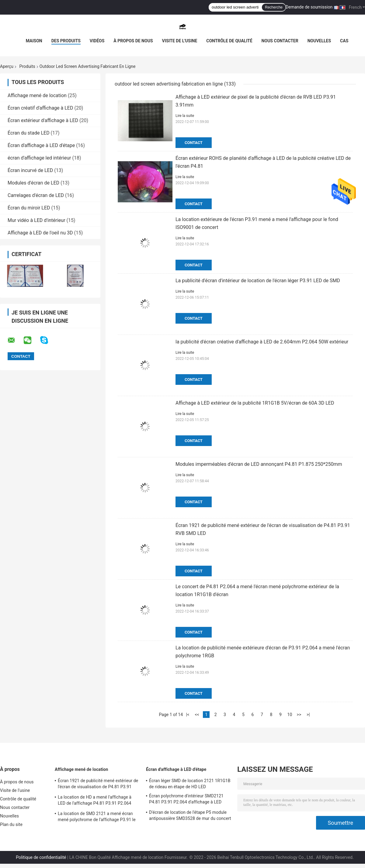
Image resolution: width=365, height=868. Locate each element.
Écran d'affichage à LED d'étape (41, 145)
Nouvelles (319, 41)
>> (299, 715)
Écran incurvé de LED (30, 170)
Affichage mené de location (37, 95)
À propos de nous (133, 41)
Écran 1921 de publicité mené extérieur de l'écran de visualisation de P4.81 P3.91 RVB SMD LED (98, 785)
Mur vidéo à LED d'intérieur (36, 220)
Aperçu (7, 66)
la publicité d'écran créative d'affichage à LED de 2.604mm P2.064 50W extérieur (262, 342)
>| (308, 715)
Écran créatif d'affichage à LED (40, 108)
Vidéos (97, 41)
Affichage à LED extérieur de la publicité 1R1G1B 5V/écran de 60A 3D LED (255, 403)
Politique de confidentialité (41, 857)
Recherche (274, 7)
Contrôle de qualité (229, 41)
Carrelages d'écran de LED (36, 195)
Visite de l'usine (180, 41)
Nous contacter (280, 41)
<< (197, 715)
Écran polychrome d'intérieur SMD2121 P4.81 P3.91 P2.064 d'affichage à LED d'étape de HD (186, 800)
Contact (194, 143)
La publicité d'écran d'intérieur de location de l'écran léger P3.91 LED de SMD (258, 281)
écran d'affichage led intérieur (39, 158)
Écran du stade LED (29, 133)
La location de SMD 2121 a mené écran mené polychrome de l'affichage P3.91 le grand (97, 817)
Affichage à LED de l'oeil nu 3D (40, 233)
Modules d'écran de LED (33, 183)
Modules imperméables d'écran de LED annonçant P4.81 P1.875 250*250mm (259, 464)
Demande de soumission (309, 7)
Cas (344, 41)
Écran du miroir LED (29, 208)
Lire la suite (185, 116)
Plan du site (11, 824)
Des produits (66, 41)
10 (290, 715)
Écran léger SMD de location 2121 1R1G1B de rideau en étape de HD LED (190, 784)
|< (188, 715)
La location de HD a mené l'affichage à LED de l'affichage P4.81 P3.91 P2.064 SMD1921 (95, 801)
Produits (27, 66)
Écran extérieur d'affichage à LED (43, 120)
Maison (34, 41)
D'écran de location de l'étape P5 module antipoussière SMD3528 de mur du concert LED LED (190, 816)
